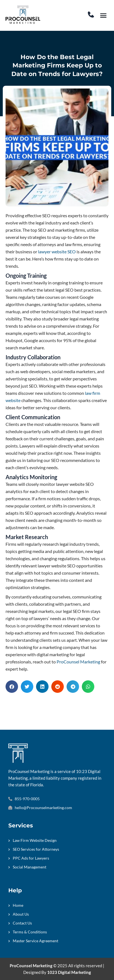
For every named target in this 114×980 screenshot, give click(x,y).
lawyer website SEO (57, 252)
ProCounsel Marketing (78, 662)
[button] (103, 16)
